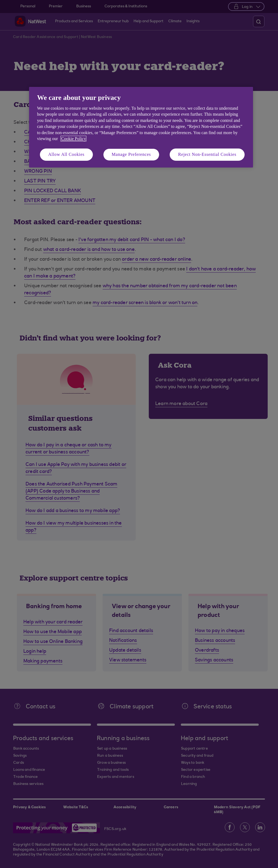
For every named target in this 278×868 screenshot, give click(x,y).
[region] (141, 127)
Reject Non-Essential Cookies (207, 154)
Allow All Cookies (67, 154)
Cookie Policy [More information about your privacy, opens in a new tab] (73, 139)
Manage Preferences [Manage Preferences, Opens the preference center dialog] (131, 154)
